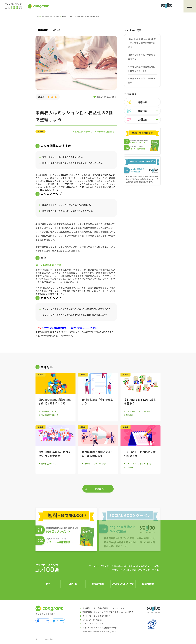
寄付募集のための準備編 (50, 16)
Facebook (43, 621)
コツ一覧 (73, 584)
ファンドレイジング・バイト (95, 624)
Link (57, 30)
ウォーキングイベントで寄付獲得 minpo (100, 628)
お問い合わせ (148, 584)
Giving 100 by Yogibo (92, 620)
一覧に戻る (98, 489)
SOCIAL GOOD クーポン (123, 584)
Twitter (58, 621)
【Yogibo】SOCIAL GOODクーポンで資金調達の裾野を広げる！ (142, 43)
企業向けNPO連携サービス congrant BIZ (101, 632)
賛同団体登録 (98, 584)
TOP (37, 16)
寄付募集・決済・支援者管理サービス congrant (103, 608)
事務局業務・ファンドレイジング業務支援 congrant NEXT (108, 612)
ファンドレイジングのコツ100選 (96, 616)
